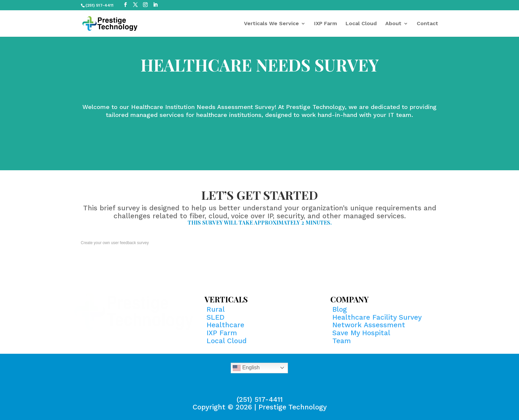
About (393, 24)
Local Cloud (361, 24)
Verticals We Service (271, 24)
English (246, 368)
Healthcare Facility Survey (377, 317)
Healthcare (225, 325)
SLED (215, 317)
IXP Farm (326, 24)
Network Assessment (369, 325)
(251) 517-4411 (260, 399)
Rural (216, 309)
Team (342, 341)
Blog (340, 309)
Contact (427, 24)
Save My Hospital (361, 333)
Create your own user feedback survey (115, 243)
